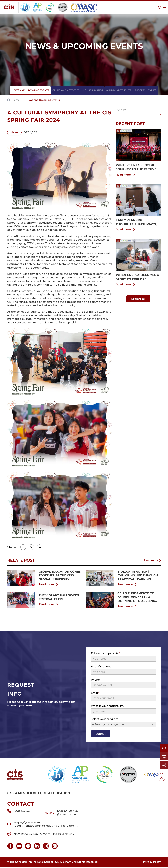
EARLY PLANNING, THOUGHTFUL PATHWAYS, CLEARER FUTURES (136, 222)
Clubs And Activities (68, 90)
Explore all (138, 299)
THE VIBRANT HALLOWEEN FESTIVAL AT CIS (60, 598)
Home (16, 100)
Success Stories (142, 90)
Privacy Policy (152, 863)
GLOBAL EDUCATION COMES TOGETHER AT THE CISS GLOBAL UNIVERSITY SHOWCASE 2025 (59, 576)
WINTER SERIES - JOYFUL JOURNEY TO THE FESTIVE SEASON (136, 167)
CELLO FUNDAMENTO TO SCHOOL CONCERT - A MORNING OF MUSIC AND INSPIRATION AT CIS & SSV (138, 598)
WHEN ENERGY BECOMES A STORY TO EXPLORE (137, 277)
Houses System (93, 90)
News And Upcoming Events (34, 90)
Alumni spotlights (117, 90)
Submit (101, 735)
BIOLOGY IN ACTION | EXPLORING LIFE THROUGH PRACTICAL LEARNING (139, 576)
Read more (126, 175)
